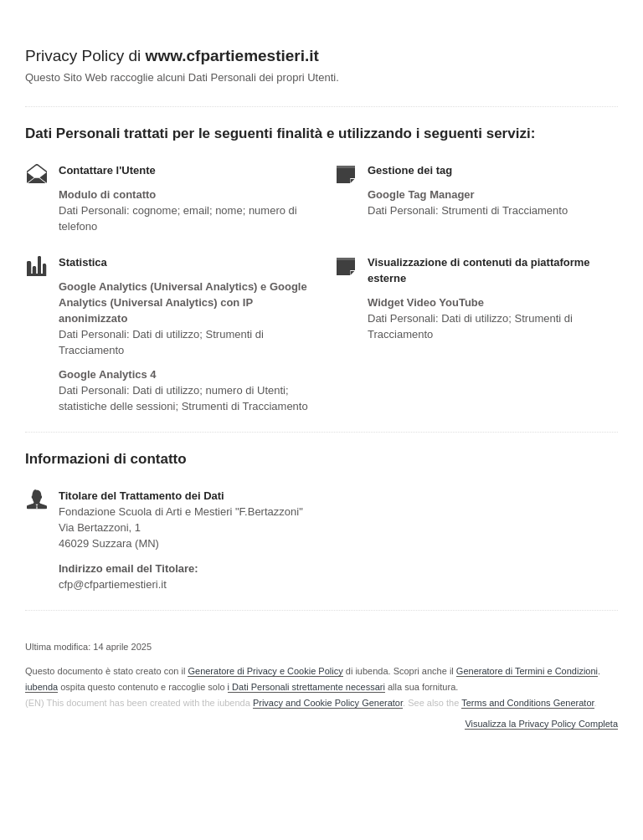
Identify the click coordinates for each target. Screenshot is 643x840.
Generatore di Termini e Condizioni (527, 671)
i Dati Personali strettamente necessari (306, 687)
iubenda (41, 687)
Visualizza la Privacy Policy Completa (541, 724)
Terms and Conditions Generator (527, 703)
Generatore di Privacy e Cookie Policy (265, 671)
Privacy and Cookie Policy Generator (328, 703)
